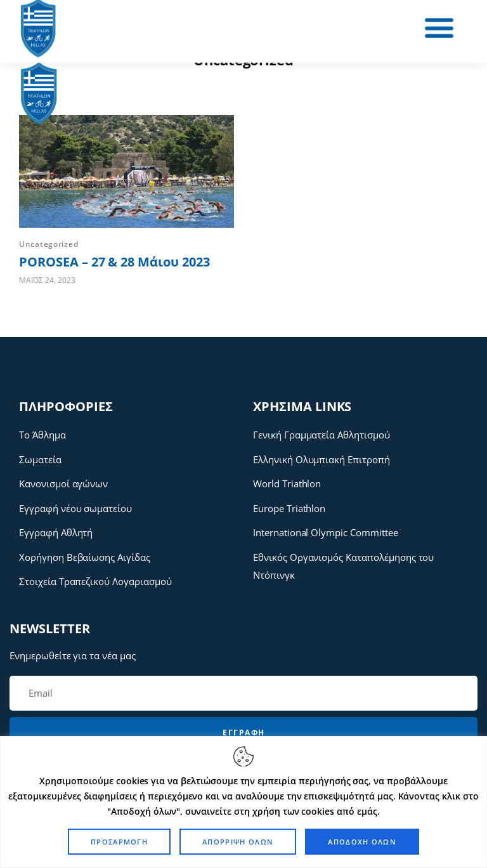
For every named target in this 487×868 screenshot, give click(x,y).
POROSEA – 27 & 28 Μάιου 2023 (114, 262)
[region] (243, 802)
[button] (281, 29)
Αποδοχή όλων (362, 842)
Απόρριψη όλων (238, 842)
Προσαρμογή (119, 842)
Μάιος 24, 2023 (47, 280)
